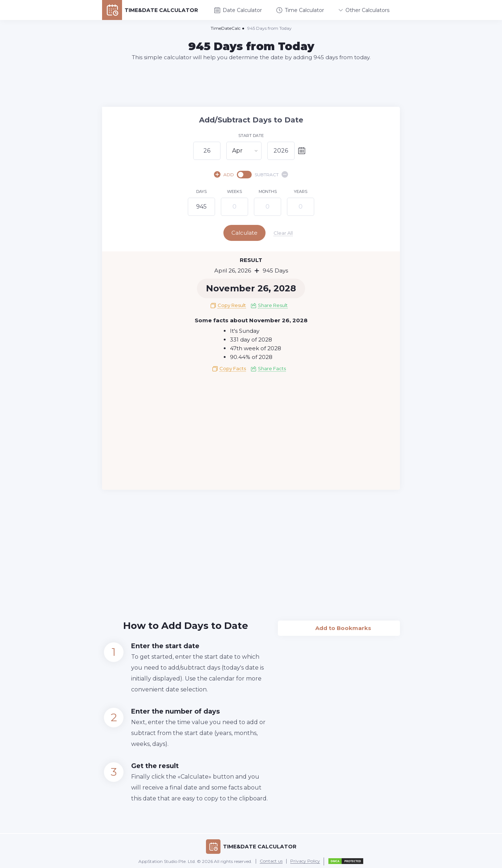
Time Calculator (300, 10)
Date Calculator (238, 10)
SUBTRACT (271, 174)
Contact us (271, 860)
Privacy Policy (305, 860)
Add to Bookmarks (339, 625)
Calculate (250, 233)
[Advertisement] (251, 84)
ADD (224, 174)
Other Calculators (364, 10)
